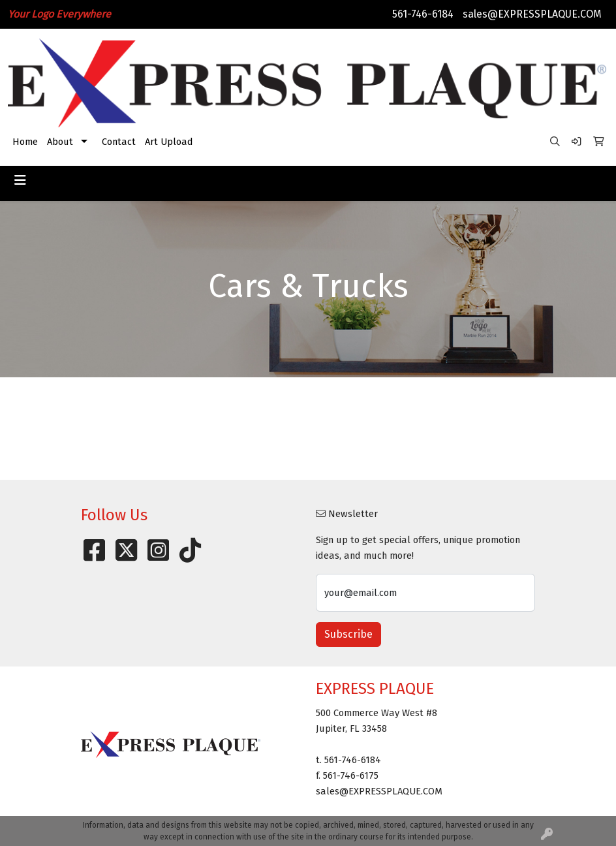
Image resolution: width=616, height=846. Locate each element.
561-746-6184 (423, 14)
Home (25, 142)
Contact (119, 142)
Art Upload (169, 142)
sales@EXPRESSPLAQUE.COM (532, 14)
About (60, 142)
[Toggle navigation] (20, 180)
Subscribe (348, 634)
